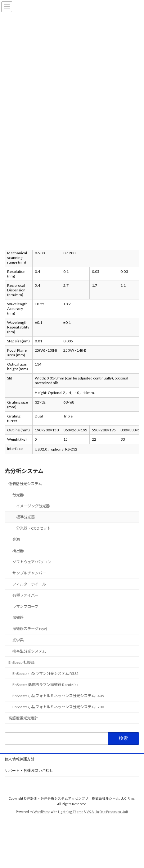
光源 (16, 540)
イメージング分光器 (33, 506)
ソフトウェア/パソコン (32, 562)
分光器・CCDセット (33, 528)
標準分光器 (25, 517)
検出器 (18, 551)
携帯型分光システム (29, 651)
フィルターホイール (29, 584)
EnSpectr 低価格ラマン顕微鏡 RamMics (45, 685)
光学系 (18, 640)
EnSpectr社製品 (21, 662)
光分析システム (24, 471)
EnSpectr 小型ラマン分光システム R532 (45, 673)
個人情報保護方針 (20, 759)
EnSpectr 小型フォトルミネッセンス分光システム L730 (58, 707)
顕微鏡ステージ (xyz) (30, 629)
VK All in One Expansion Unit (107, 812)
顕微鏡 (18, 618)
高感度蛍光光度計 (23, 718)
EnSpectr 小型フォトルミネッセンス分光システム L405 (58, 696)
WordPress (42, 812)
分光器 (18, 495)
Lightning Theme (71, 812)
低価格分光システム (25, 484)
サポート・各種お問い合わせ (29, 771)
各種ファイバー (25, 595)
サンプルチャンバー (29, 573)
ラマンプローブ (25, 606)
